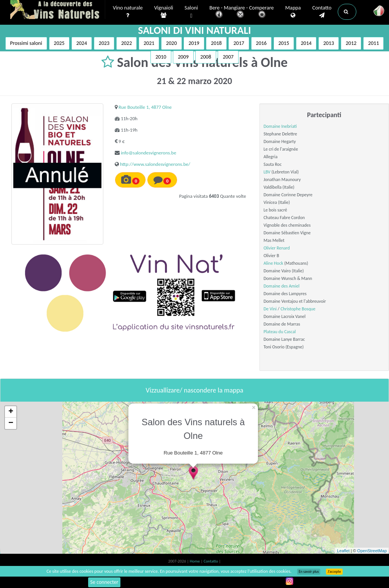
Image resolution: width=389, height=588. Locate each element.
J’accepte (334, 572)
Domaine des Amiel (281, 286)
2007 (228, 57)
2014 (306, 43)
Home (195, 561)
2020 (171, 43)
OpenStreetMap (372, 551)
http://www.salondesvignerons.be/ (155, 164)
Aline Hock (274, 263)
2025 (59, 43)
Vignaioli (164, 12)
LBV (267, 172)
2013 (329, 43)
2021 (149, 43)
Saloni (191, 12)
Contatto (322, 12)
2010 (161, 57)
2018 (216, 43)
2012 (351, 43)
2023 (104, 43)
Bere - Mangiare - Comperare (242, 12)
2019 (194, 43)
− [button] (11, 423)
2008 (206, 57)
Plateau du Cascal (280, 332)
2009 (183, 57)
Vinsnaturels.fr (58, 10)
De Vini (270, 309)
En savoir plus (309, 572)
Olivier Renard (277, 248)
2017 (239, 43)
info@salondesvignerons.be (149, 153)
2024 (82, 43)
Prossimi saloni (26, 43)
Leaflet (343, 551)
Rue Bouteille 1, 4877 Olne (145, 107)
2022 (127, 43)
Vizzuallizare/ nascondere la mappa (195, 390)
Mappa (293, 12)
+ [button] (11, 412)
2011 (373, 43)
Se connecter (104, 582)
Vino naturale (128, 12)
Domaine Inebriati (280, 126)
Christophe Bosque (298, 309)
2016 (261, 43)
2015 (284, 43)
